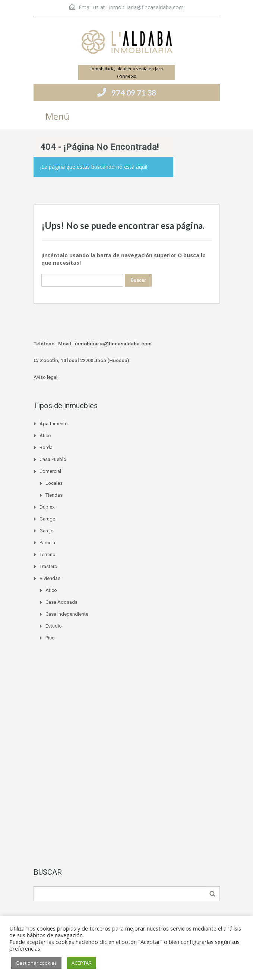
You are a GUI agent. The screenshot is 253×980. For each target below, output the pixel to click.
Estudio (54, 626)
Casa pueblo (53, 459)
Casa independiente (67, 614)
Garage (47, 519)
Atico (51, 590)
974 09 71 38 (134, 92)
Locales (54, 483)
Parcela (47, 543)
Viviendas (50, 578)
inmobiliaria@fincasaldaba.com (146, 7)
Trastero (48, 566)
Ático (45, 436)
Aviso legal (45, 377)
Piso (50, 638)
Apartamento (54, 424)
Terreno (48, 555)
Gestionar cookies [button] (36, 963)
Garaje (46, 531)
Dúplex (47, 507)
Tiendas (54, 495)
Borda (46, 447)
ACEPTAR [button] (82, 963)
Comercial (50, 471)
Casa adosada (61, 602)
